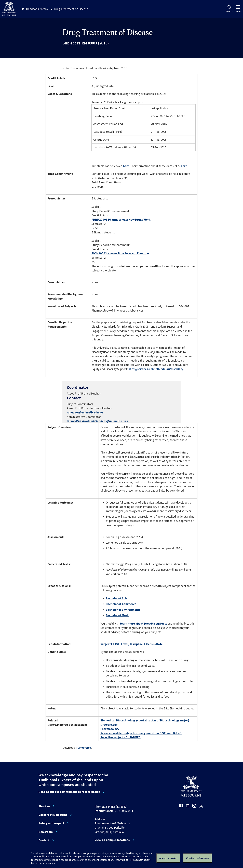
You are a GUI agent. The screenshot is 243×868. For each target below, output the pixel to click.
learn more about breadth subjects (144, 623)
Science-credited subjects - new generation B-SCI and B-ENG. (141, 733)
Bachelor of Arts (117, 598)
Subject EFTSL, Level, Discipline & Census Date (132, 644)
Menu (238, 9)
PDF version (84, 748)
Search (229, 9)
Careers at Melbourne (53, 815)
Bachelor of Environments (123, 610)
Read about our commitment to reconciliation (69, 792)
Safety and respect (51, 823)
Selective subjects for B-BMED (120, 737)
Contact (44, 840)
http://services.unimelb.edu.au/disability (156, 369)
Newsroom (46, 832)
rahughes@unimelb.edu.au (85, 412)
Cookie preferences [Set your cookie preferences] (198, 858)
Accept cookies (168, 858)
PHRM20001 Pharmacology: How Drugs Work (121, 219)
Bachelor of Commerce (121, 604)
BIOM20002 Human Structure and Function (120, 253)
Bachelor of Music (118, 615)
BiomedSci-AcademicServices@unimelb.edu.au (98, 421)
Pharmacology (110, 729)
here (126, 166)
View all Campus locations (112, 840)
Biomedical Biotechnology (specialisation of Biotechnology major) (145, 720)
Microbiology (109, 725)
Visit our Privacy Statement (135, 860)
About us (44, 806)
